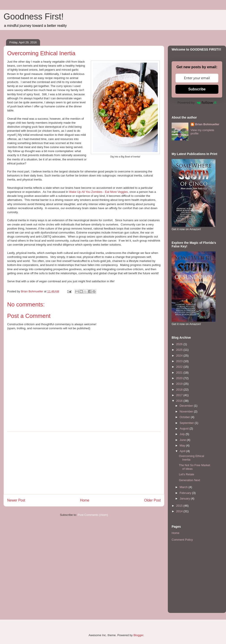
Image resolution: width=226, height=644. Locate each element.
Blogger (138, 635)
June (183, 440)
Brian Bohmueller (207, 124)
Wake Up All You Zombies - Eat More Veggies (98, 192)
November (187, 411)
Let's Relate (186, 474)
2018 (180, 390)
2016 (180, 401)
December (187, 406)
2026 (180, 344)
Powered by (197, 102)
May (183, 445)
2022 (180, 367)
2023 (180, 361)
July (183, 434)
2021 (180, 373)
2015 (180, 506)
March (184, 487)
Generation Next (189, 480)
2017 (180, 395)
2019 (180, 384)
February (186, 493)
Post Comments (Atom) (93, 515)
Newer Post (16, 500)
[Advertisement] (84, 463)
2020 (180, 378)
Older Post (152, 500)
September (187, 423)
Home (85, 500)
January (185, 498)
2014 (180, 511)
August (185, 428)
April (183, 451)
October (185, 417)
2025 (180, 350)
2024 (180, 356)
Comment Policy (182, 540)
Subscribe (197, 89)
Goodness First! (34, 17)
